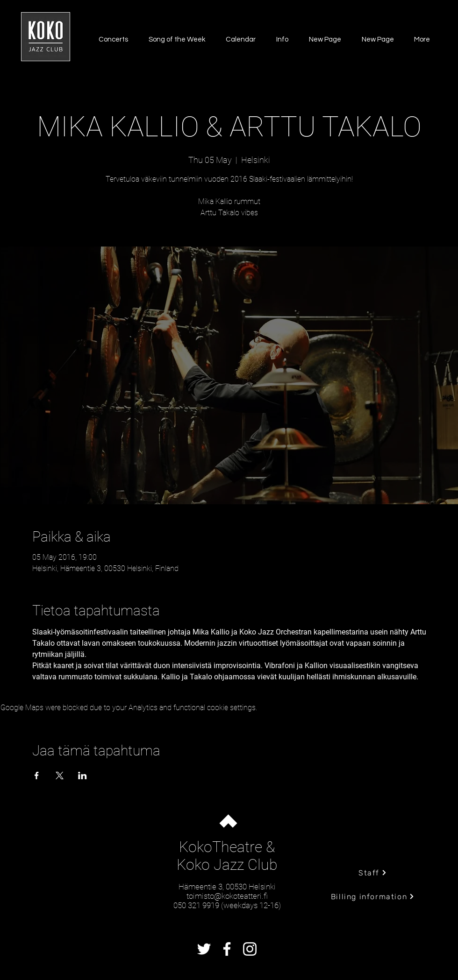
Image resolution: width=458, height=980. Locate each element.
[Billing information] (373, 896)
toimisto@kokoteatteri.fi (227, 896)
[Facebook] (227, 949)
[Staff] (373, 873)
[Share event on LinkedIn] (82, 776)
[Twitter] (204, 949)
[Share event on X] (60, 776)
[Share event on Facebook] (37, 776)
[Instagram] (250, 949)
